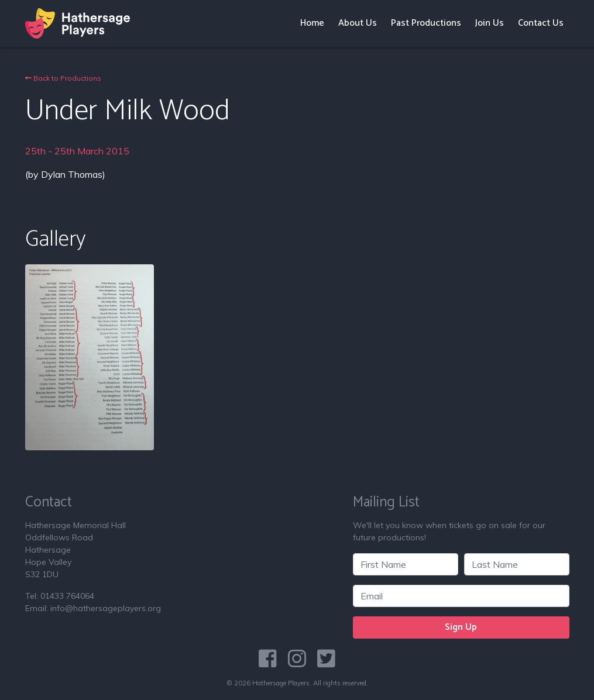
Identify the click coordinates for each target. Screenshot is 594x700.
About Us (358, 23)
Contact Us (541, 23)
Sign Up (461, 627)
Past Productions (426, 23)
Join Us (490, 23)
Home (312, 23)
